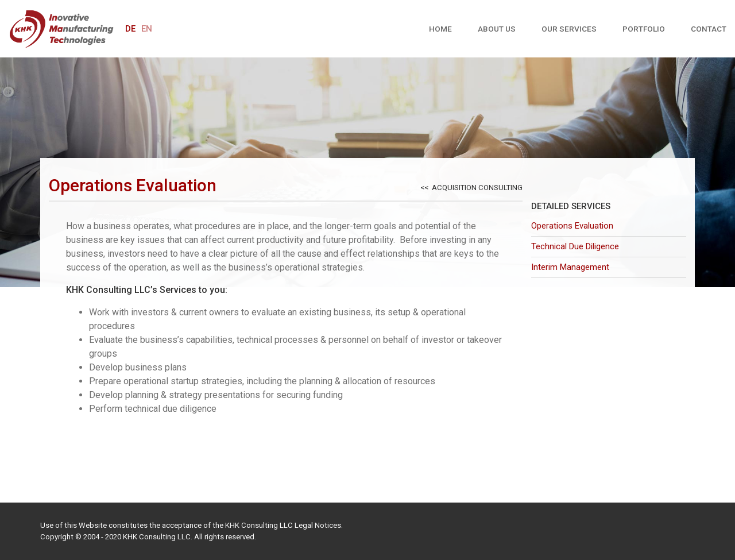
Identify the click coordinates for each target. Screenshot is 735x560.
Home (440, 29)
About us (497, 29)
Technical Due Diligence (575, 246)
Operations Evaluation (572, 226)
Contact (709, 29)
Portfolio (644, 29)
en (147, 29)
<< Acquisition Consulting (471, 188)
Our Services (569, 29)
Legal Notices (318, 525)
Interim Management (570, 267)
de (130, 29)
